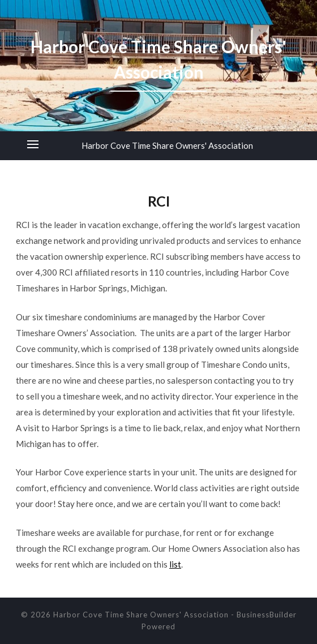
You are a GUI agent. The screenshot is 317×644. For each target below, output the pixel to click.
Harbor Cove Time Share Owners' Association (167, 145)
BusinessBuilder (267, 615)
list (175, 564)
